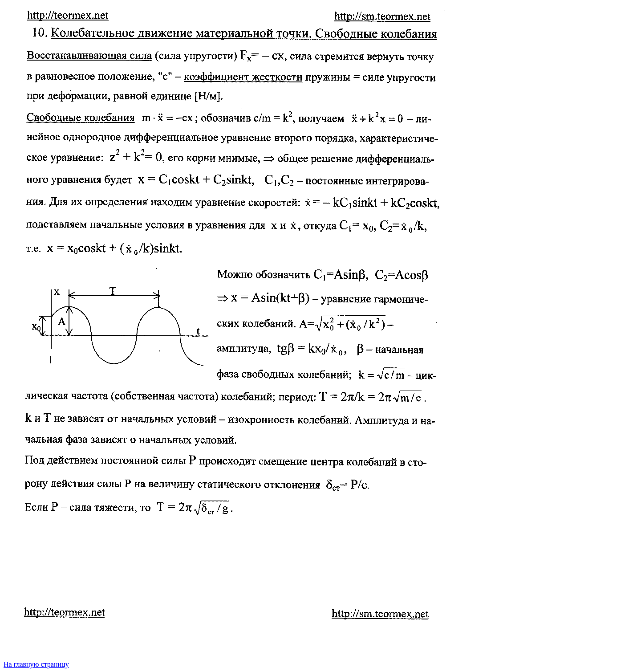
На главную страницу (36, 664)
